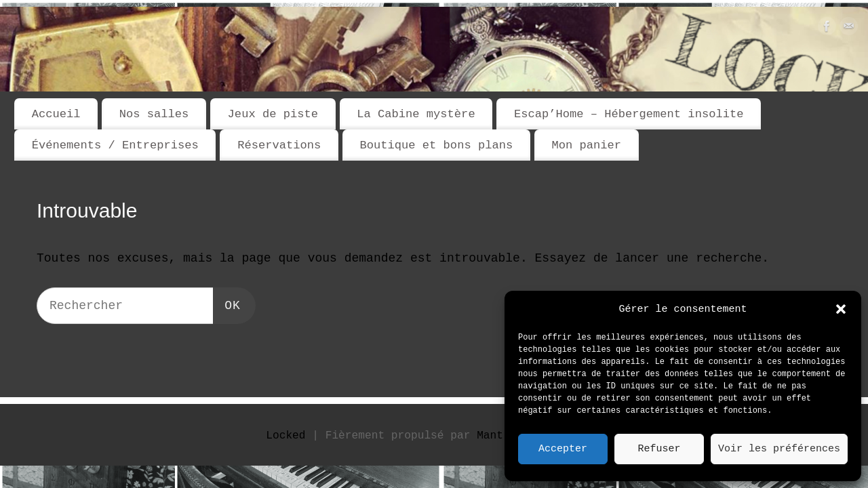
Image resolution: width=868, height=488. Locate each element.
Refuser (659, 449)
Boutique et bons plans (436, 145)
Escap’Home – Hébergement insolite (629, 114)
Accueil (56, 114)
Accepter (563, 449)
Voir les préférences (779, 449)
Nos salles (154, 114)
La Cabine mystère (416, 114)
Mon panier (586, 145)
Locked (285, 436)
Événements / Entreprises (115, 145)
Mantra (496, 436)
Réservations (279, 145)
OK (228, 304)
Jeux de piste (273, 114)
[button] (841, 309)
